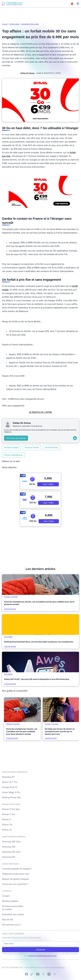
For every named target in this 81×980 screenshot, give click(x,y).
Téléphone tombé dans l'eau (16, 874)
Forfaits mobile (11, 447)
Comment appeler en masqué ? (17, 869)
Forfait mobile (14, 24)
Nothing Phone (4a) (11, 797)
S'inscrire (40, 950)
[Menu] (78, 4)
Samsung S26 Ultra (11, 842)
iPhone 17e (7, 825)
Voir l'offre (48, 484)
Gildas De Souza (27, 73)
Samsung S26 (9, 847)
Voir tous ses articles (16, 438)
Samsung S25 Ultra (11, 852)
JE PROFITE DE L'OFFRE (41, 412)
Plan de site (8, 919)
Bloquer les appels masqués (15, 879)
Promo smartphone (13, 455)
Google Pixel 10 (10, 787)
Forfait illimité (52, 447)
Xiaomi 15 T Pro (10, 782)
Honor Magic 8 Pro (11, 792)
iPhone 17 (7, 819)
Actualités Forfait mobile (30, 24)
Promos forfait (32, 447)
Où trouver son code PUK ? (15, 884)
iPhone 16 (7, 830)
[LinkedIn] (75, 438)
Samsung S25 (9, 857)
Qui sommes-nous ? (12, 925)
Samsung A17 (8, 777)
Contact (6, 896)
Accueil (5, 24)
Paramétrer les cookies (13, 914)
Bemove (61, 967)
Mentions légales (10, 901)
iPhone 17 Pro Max (11, 809)
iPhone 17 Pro (9, 814)
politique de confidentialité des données (42, 956)
